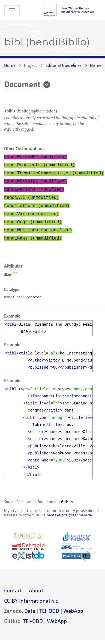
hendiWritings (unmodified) (38, 230)
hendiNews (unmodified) (33, 238)
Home (10, 65)
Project (30, 65)
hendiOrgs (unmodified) (33, 222)
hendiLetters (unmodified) (37, 206)
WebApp (73, 611)
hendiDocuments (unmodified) (39, 165)
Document (22, 84)
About (36, 590)
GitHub (67, 502)
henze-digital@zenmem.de (69, 515)
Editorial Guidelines (64, 65)
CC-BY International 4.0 (31, 601)
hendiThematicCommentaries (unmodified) (54, 173)
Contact (13, 590)
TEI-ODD (49, 611)
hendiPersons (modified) (34, 190)
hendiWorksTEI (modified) (35, 181)
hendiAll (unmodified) (32, 198)
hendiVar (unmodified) (32, 214)
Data (30, 611)
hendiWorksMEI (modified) (35, 157)
